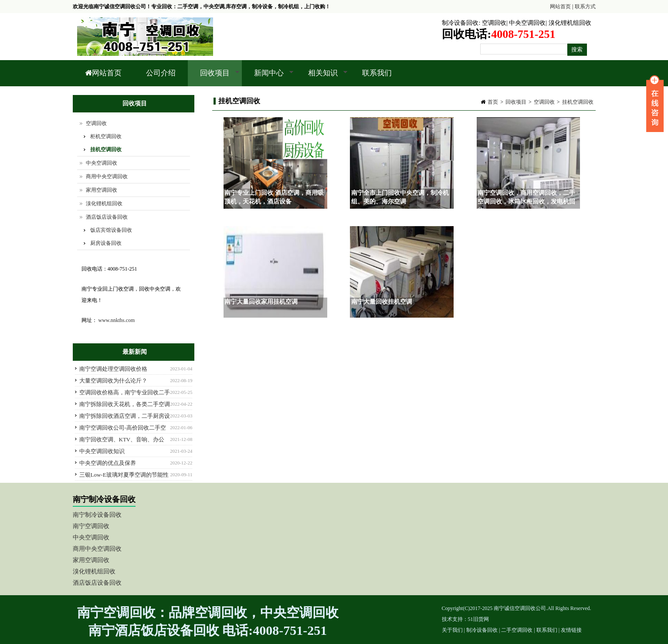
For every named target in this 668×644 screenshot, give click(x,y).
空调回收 (494, 23)
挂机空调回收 (578, 102)
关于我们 (452, 630)
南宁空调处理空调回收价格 (113, 369)
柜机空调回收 (106, 136)
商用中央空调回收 (107, 176)
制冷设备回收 (460, 23)
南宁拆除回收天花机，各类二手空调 (125, 404)
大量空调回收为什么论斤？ (113, 381)
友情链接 (571, 630)
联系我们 (377, 73)
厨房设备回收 (106, 243)
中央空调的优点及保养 (108, 463)
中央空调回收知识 (102, 451)
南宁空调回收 (91, 526)
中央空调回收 (527, 23)
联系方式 (585, 7)
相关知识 (322, 78)
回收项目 (214, 78)
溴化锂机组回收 (570, 23)
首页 (493, 102)
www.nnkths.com (117, 320)
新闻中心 (268, 78)
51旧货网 (478, 619)
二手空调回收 (517, 630)
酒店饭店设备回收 (107, 217)
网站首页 (560, 7)
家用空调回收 (102, 190)
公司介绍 (161, 73)
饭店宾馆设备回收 (111, 230)
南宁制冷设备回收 (97, 515)
